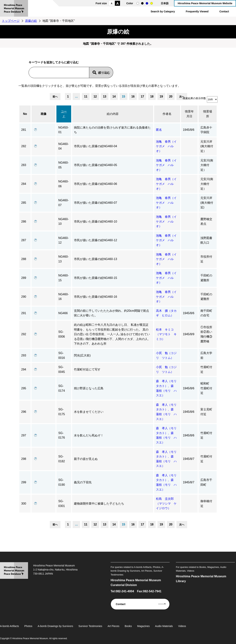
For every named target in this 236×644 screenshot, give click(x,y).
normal (138, 3)
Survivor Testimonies (90, 626)
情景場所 (208, 114)
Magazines (143, 626)
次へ (182, 97)
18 (152, 96)
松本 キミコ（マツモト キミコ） (166, 334)
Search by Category (163, 11)
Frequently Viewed (197, 11)
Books (128, 626)
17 (142, 96)
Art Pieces (113, 626)
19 (161, 96)
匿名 (159, 130)
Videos (182, 626)
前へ (55, 97)
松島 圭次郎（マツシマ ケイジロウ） (166, 503)
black (142, 3)
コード (64, 114)
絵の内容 (113, 114)
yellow (152, 3)
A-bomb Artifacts (9, 626)
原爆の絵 (31, 21)
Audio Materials (164, 626)
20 (171, 96)
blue (147, 3)
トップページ (11, 21)
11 (86, 96)
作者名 (167, 114)
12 (95, 96)
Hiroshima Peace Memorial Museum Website (205, 3)
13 (105, 96)
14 (114, 96)
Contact (224, 11)
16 (133, 96)
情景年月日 (189, 114)
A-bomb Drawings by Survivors (55, 626)
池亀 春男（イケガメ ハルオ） (166, 146)
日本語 (165, 3)
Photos (28, 626)
